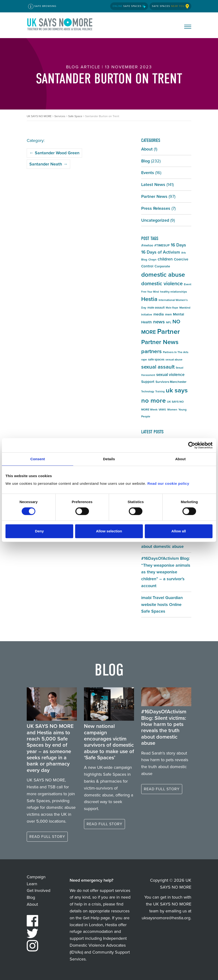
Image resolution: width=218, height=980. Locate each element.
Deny (39, 531)
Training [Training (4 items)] (160, 391)
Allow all (179, 531)
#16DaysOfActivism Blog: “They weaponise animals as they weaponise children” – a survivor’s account (166, 572)
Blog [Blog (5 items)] (144, 260)
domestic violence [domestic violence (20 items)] (162, 284)
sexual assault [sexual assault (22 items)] (158, 367)
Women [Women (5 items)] (172, 410)
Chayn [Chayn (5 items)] (152, 260)
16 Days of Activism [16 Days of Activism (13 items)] (161, 252)
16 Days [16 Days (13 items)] (178, 245)
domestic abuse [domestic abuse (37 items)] (163, 275)
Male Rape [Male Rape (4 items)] (172, 308)
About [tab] (180, 459)
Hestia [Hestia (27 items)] (149, 299)
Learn (32, 884)
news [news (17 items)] (159, 322)
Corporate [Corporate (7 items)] (162, 266)
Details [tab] (109, 459)
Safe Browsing (42, 6)
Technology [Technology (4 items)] (148, 391)
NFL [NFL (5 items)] (169, 322)
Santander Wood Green (54, 153)
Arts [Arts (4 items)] (184, 253)
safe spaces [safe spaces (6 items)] (156, 359)
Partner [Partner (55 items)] (169, 331)
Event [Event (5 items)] (188, 284)
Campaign (36, 877)
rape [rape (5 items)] (144, 360)
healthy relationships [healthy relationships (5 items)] (174, 292)
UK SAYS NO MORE (60, 25)
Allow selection (109, 531)
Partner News (154, 196)
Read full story (47, 837)
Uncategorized (155, 220)
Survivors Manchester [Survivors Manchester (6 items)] (171, 382)
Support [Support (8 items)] (148, 382)
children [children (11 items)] (165, 259)
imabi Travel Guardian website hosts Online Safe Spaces (162, 605)
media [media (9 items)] (159, 314)
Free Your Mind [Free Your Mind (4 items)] (150, 292)
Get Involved (39, 890)
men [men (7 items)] (168, 314)
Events (148, 173)
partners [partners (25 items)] (151, 351)
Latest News (153, 185)
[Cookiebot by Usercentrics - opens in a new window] (192, 445)
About (147, 149)
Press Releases (156, 208)
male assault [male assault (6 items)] (156, 307)
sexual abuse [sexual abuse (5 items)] (174, 360)
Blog (145, 161)
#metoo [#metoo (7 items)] (147, 245)
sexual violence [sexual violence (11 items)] (170, 375)
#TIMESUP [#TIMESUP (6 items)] (162, 245)
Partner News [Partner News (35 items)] (160, 342)
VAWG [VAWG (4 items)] (162, 410)
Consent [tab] (38, 459)
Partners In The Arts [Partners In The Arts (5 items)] (176, 352)
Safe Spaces (129, 6)
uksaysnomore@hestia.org (166, 918)
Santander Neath (48, 164)
